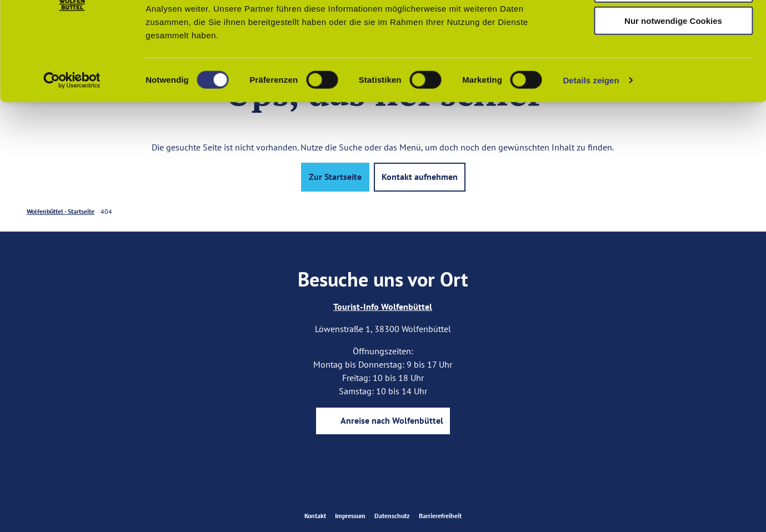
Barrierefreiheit (440, 516)
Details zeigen (591, 152)
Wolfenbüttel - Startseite (61, 211)
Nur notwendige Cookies (673, 92)
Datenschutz (392, 516)
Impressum (350, 516)
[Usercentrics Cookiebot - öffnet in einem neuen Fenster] (72, 152)
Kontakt (315, 516)
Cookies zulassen (673, 27)
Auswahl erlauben (673, 60)
